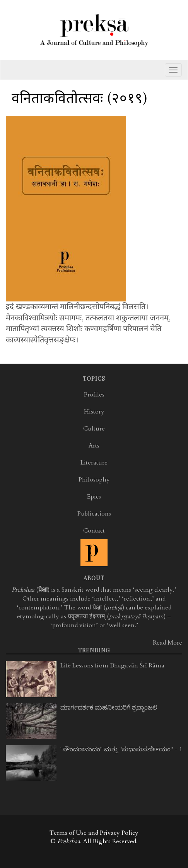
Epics (94, 497)
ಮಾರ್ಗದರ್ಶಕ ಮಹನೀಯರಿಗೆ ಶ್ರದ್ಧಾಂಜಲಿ (109, 708)
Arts (94, 446)
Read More (167, 643)
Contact (94, 531)
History (94, 412)
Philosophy (94, 480)
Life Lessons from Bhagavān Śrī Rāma (112, 665)
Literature (94, 463)
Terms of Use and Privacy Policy (94, 833)
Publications (94, 514)
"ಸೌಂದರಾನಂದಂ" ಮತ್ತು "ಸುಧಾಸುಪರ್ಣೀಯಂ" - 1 (121, 749)
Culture (94, 429)
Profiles (94, 395)
